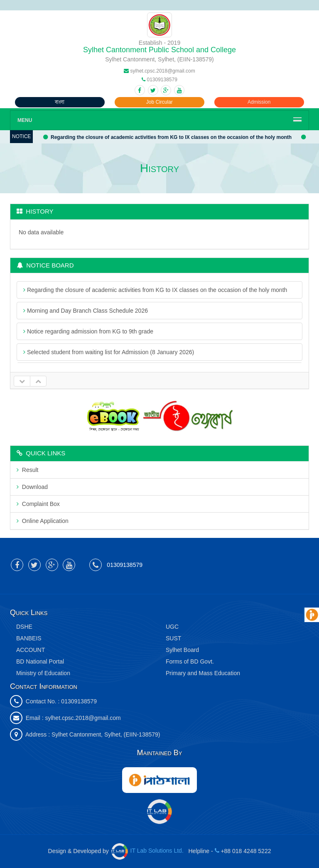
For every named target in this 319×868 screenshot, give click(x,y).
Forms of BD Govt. (190, 661)
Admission (259, 102)
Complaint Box (38, 504)
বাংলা (60, 102)
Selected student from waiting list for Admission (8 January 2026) (109, 352)
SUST (173, 638)
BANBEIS (29, 638)
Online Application (43, 521)
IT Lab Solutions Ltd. (148, 851)
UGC (172, 627)
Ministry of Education (43, 673)
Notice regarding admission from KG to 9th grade (88, 331)
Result (27, 470)
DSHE (24, 627)
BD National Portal (40, 661)
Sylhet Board (182, 650)
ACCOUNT (31, 650)
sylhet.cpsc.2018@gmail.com (83, 718)
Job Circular (159, 102)
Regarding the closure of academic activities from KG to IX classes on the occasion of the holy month (168, 137)
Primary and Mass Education (203, 673)
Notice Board (45, 265)
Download (32, 487)
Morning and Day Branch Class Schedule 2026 (86, 311)
